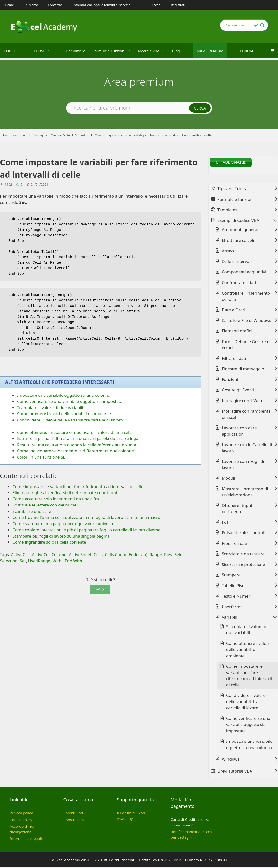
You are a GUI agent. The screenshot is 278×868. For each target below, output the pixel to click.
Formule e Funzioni (113, 51)
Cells (98, 554)
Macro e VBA (153, 51)
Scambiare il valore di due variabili (50, 408)
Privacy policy (21, 814)
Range (156, 554)
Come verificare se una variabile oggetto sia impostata (70, 401)
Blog (176, 51)
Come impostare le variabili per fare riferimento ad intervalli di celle (153, 135)
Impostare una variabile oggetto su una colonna (64, 395)
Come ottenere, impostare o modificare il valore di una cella (75, 432)
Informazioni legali (26, 839)
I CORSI (42, 51)
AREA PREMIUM (210, 51)
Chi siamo (31, 5)
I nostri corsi (74, 820)
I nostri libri (73, 814)
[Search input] (238, 25)
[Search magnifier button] (262, 25)
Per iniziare (76, 51)
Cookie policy (21, 820)
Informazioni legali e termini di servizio (102, 5)
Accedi (157, 5)
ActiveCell (20, 554)
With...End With (67, 561)
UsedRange (39, 561)
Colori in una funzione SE (41, 457)
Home (9, 5)
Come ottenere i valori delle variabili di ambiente (64, 414)
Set (23, 561)
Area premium (15, 135)
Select (180, 554)
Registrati (178, 5)
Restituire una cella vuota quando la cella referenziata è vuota (77, 445)
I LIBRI (9, 51)
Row (168, 554)
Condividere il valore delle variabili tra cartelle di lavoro (70, 420)
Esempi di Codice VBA (51, 135)
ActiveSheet (80, 554)
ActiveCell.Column (49, 554)
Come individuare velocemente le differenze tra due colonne (75, 451)
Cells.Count (116, 554)
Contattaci (55, 5)
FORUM (247, 51)
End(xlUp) (138, 554)
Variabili (82, 135)
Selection (9, 561)
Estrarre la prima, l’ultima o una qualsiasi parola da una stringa (78, 438)
